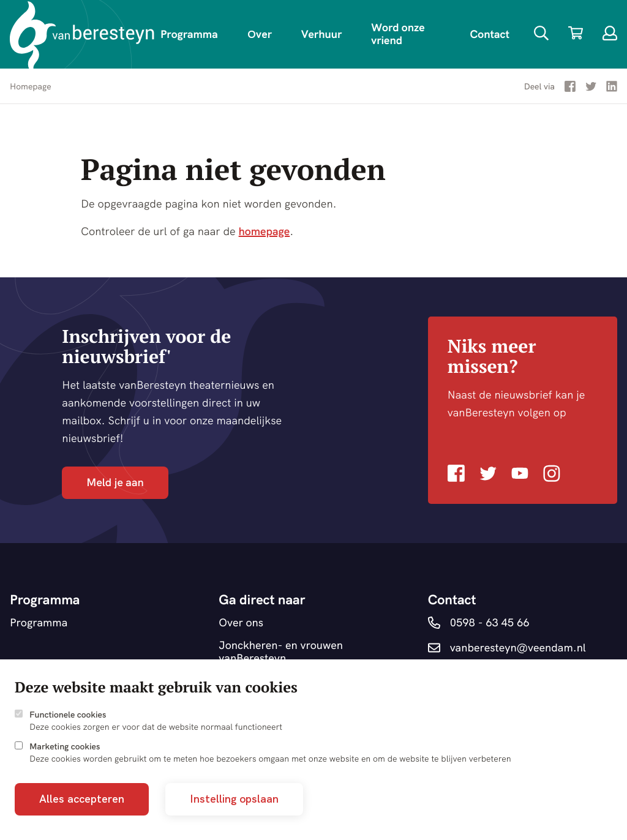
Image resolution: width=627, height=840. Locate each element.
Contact (490, 34)
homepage (265, 231)
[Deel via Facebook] (570, 89)
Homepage (31, 86)
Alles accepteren (82, 799)
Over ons (241, 623)
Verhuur (322, 34)
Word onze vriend (398, 34)
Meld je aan (115, 482)
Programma (189, 34)
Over (260, 34)
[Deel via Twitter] (591, 89)
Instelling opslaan (234, 799)
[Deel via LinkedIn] (612, 89)
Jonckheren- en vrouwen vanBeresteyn (281, 652)
